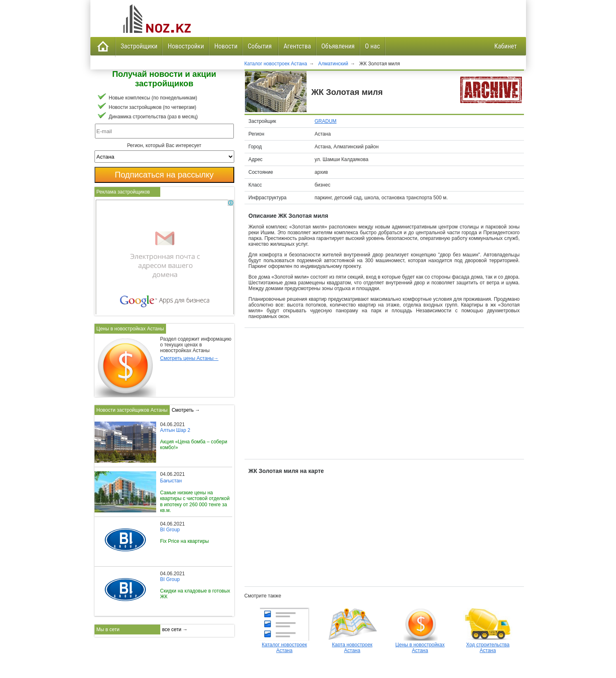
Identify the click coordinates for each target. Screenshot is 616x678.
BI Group (170, 530)
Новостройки (186, 46)
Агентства (297, 46)
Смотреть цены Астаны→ (189, 358)
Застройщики (139, 46)
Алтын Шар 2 (175, 430)
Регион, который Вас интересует (164, 145)
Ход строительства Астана (488, 645)
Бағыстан (171, 481)
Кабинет (506, 46)
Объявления (338, 46)
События (261, 46)
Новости (226, 46)
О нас (372, 46)
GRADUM (326, 121)
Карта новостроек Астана (352, 645)
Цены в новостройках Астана (420, 645)
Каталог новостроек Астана (284, 645)
